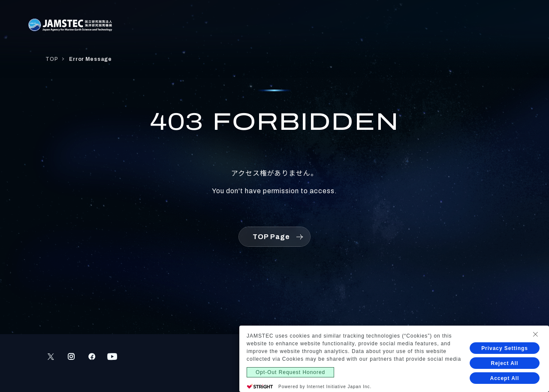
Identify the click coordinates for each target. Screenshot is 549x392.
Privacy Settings (505, 348)
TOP (51, 59)
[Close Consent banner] (535, 334)
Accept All (505, 378)
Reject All (505, 363)
